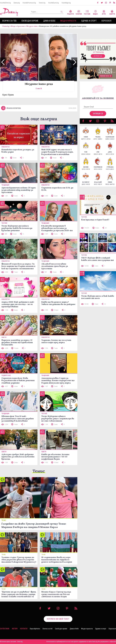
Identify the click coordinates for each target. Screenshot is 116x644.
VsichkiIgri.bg (66, 3)
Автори (15, 629)
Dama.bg (17, 3)
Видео (95, 12)
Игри (104, 12)
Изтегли (98, 56)
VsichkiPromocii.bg (29, 3)
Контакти (24, 629)
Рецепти (70, 12)
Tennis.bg (42, 3)
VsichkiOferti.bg (5, 3)
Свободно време (30, 21)
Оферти (112, 12)
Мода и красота (68, 21)
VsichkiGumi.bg (53, 3)
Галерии (79, 12)
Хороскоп (106, 21)
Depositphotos (35, 629)
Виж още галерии (39, 119)
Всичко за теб (9, 21)
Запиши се (98, 113)
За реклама (5, 629)
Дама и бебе (49, 21)
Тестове (87, 12)
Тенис (39, 471)
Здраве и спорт (89, 21)
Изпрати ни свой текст (58, 619)
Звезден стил (32, 26)
